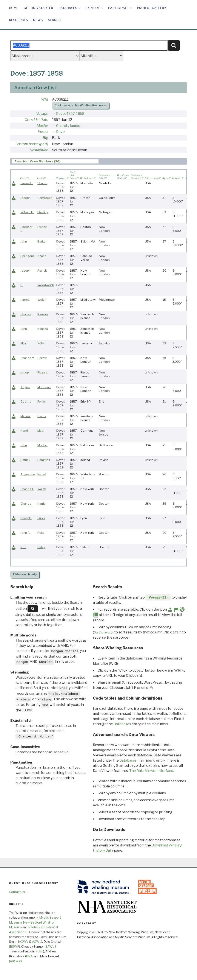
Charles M (27, 358)
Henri (24, 431)
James (25, 300)
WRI (45, 99)
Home (14, 8)
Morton (42, 445)
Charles (26, 314)
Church (42, 183)
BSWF (15, 947)
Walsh (42, 489)
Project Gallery (152, 8)
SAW (49, 947)
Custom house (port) (32, 144)
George (26, 401)
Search (54, 20)
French (42, 227)
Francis (42, 271)
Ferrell (42, 401)
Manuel (25, 416)
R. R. (23, 547)
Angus (25, 387)
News (38, 20)
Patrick (25, 460)
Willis (41, 343)
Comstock (45, 198)
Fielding (43, 212)
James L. (27, 183)
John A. (25, 533)
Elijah (24, 343)
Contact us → (19, 892)
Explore (95, 8)
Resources (18, 20)
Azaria (42, 256)
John (24, 241)
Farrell (42, 474)
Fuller (41, 518)
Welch (42, 300)
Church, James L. (70, 126)
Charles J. (27, 489)
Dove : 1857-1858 (70, 114)
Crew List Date (36, 120)
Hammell (44, 460)
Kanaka (43, 314)
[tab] (55, 161)
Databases (70, 8)
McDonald (44, 387)
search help (25, 574)
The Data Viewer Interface (151, 771)
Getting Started (38, 8)
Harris (42, 504)
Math (41, 431)
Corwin (42, 358)
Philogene (28, 256)
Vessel (43, 132)
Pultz (41, 533)
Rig (45, 138)
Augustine (28, 474)
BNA (29, 956)
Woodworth (46, 285)
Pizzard (42, 372)
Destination (39, 150)
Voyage (42, 114)
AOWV (24, 942)
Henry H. (26, 518)
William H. (27, 212)
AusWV (15, 961)
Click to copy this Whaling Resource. (80, 105)
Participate (120, 8)
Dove (60, 132)
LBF (40, 951)
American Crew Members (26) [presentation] (37, 161)
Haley (41, 547)
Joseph (25, 198)
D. (22, 285)
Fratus (42, 416)
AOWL (37, 942)
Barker (42, 241)
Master (42, 126)
